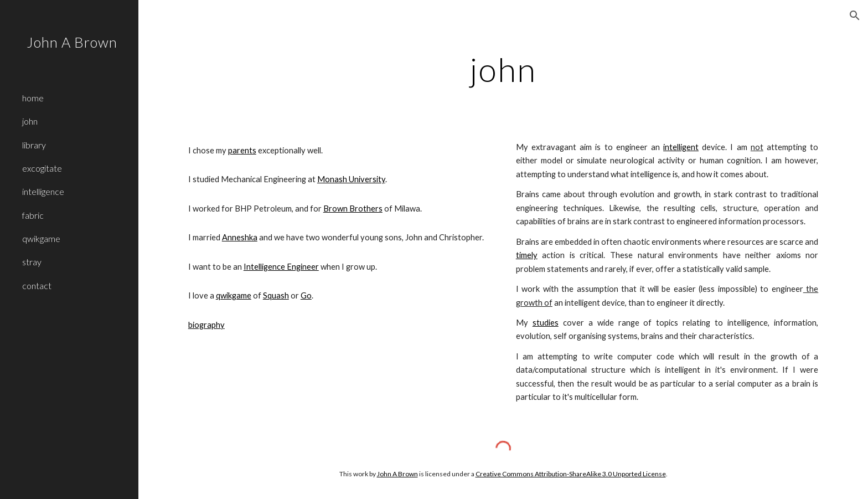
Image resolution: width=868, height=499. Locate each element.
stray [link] (32, 262)
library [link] (34, 145)
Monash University (351, 179)
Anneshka (240, 237)
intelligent (681, 147)
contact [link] (37, 285)
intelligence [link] (43, 191)
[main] (503, 69)
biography (206, 325)
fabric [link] (33, 215)
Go (306, 295)
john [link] (30, 121)
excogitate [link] (42, 168)
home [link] (33, 98)
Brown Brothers (353, 209)
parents (242, 150)
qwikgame (234, 295)
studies (546, 323)
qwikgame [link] (41, 238)
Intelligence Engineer (281, 267)
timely (527, 255)
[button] (855, 16)
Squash (276, 295)
